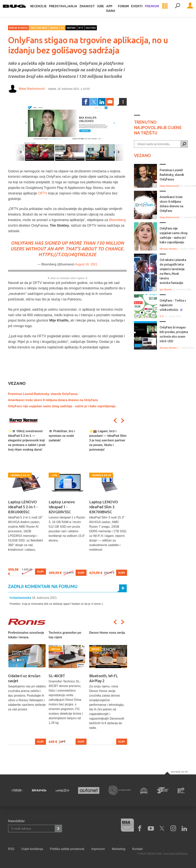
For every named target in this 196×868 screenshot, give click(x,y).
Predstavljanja (68, 10)
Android (54, 28)
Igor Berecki (166, 290)
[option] (27, 502)
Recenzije (44, 10)
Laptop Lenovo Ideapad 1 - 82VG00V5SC (62, 507)
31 (154, 289)
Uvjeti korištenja (32, 849)
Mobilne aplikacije (18, 28)
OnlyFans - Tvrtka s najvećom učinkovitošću (173, 305)
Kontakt (137, 849)
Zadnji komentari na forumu (43, 586)
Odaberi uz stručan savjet (24, 678)
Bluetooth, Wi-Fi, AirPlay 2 (103, 678)
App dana (116, 12)
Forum (129, 10)
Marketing (118, 849)
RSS (11, 849)
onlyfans (71, 28)
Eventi (142, 10)
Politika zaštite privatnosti (67, 849)
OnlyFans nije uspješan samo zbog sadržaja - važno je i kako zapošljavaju (62, 406)
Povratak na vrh (179, 772)
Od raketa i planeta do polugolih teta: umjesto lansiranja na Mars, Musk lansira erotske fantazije (173, 271)
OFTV (43, 193)
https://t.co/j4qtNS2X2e (67, 255)
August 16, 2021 (86, 264)
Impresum (98, 849)
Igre (106, 10)
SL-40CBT (57, 676)
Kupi (40, 572)
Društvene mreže (39, 28)
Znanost (92, 10)
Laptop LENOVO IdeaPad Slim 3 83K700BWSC (104, 507)
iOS (62, 28)
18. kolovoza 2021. (45, 598)
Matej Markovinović (32, 89)
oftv (81, 28)
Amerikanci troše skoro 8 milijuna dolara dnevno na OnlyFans (53, 400)
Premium (157, 10)
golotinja (91, 28)
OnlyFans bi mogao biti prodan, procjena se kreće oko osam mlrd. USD (174, 334)
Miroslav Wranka (168, 249)
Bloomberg (117, 220)
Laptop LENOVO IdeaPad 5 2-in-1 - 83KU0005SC (23, 507)
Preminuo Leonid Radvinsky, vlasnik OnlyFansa (43, 394)
